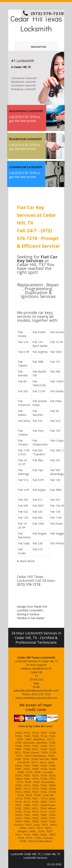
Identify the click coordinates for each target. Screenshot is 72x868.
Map (36, 683)
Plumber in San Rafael (31, 618)
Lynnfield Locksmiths (30, 610)
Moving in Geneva (28, 614)
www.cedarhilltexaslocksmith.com (36, 698)
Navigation (32, 47)
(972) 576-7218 (47, 14)
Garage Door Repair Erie (32, 606)
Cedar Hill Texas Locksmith (36, 23)
